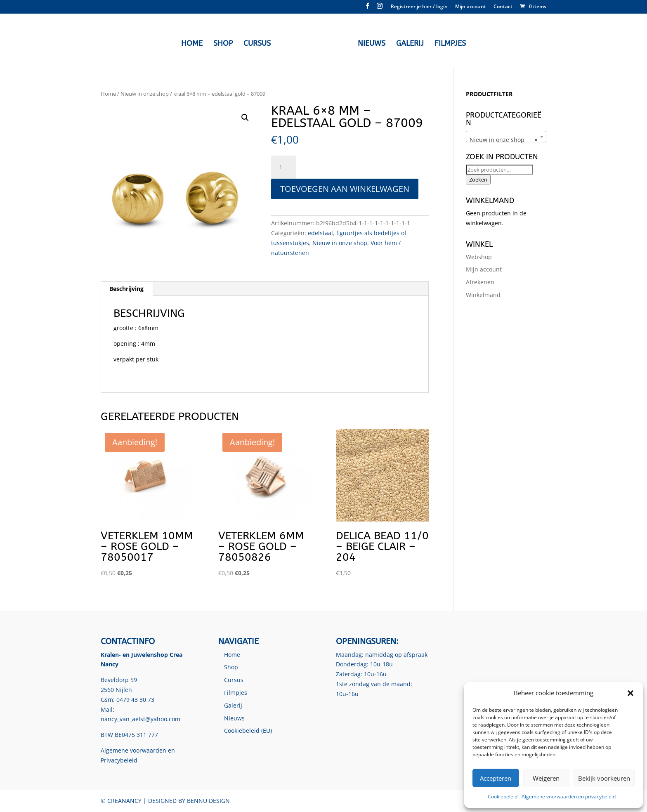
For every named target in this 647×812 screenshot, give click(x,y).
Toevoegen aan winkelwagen (345, 189)
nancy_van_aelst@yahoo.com (140, 719)
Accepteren (496, 778)
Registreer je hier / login (419, 7)
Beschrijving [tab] (126, 289)
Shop (225, 43)
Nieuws (370, 43)
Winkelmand (483, 295)
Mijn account (471, 7)
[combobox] (506, 137)
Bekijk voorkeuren (604, 778)
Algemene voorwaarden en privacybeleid (569, 797)
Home (194, 43)
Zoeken (478, 179)
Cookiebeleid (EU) (248, 731)
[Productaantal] (283, 167)
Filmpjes (448, 43)
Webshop (479, 257)
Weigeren (546, 778)
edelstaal (320, 233)
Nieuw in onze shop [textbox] (504, 140)
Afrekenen (480, 282)
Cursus (259, 43)
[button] (630, 693)
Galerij (408, 43)
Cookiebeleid (503, 797)
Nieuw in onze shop (145, 94)
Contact (503, 7)
